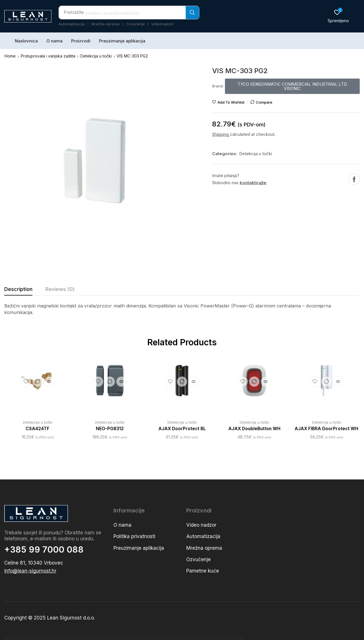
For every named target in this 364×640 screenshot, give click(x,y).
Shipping (221, 134)
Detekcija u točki (96, 56)
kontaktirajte (253, 182)
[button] (338, 16)
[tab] (18, 290)
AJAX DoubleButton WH (254, 428)
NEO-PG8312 (110, 428)
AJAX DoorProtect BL (182, 428)
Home (10, 56)
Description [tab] (18, 289)
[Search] (192, 13)
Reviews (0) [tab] (60, 289)
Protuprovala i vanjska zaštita (48, 56)
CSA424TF (38, 428)
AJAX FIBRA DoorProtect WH (327, 428)
